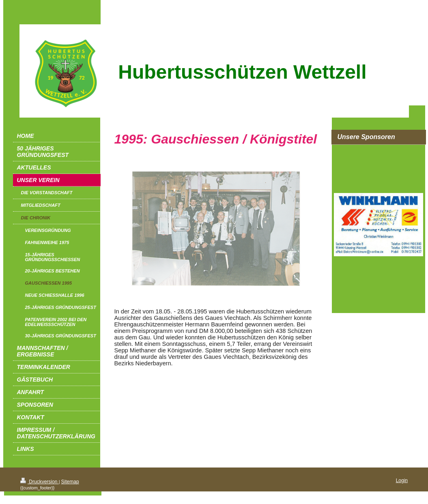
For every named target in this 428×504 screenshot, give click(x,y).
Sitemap (70, 482)
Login (402, 480)
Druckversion (40, 482)
